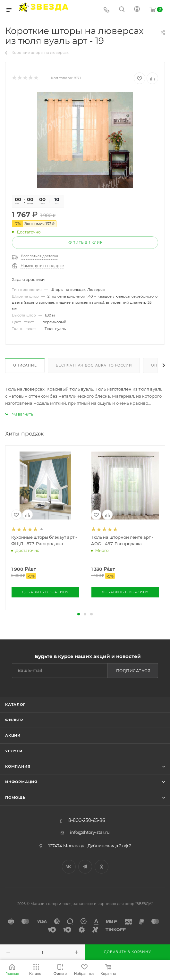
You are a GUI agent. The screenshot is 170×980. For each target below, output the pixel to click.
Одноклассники (102, 867)
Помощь (15, 798)
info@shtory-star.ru (90, 832)
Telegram (85, 867)
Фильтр (14, 720)
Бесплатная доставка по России (94, 365)
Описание (25, 365)
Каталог (15, 705)
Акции (13, 735)
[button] (79, 614)
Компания (18, 766)
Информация (21, 782)
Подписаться (133, 671)
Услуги (14, 751)
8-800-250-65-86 (87, 821)
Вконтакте (69, 867)
